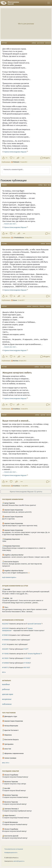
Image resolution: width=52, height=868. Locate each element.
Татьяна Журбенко (34, 654)
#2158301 (5, 658)
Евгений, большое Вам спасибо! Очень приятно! (19, 505)
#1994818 (5, 635)
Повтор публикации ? (15, 649)
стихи (42, 367)
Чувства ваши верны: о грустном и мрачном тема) (20, 526)
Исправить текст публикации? (16, 635)
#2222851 (5, 649)
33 (6, 405)
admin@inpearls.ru (19, 861)
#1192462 (5, 654)
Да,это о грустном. (9, 519)
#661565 (26, 667)
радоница (6, 689)
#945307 (4, 415)
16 (14, 296)
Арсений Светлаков (34, 624)
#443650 (4, 185)
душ (49, 185)
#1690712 (5, 667)
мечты (48, 244)
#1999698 (5, 640)
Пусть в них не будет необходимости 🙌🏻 (16, 573)
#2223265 (5, 628)
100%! (4, 541)
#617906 (4, 367)
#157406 (4, 244)
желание (48, 43)
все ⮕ (4, 672)
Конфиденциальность (11, 853)
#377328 (4, 43)
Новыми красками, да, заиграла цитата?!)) (17, 512)
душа (45, 185)
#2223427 (5, 624)
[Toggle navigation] (49, 3)
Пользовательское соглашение (14, 849)
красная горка (8, 694)
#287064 (4, 306)
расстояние (41, 43)
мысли (48, 415)
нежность (35, 306)
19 (6, 356)
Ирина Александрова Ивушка (15, 152)
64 (6, 233)
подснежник (7, 704)
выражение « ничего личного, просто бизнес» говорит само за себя (26, 557)
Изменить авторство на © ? (22, 624)
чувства (43, 415)
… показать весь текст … (10, 224)
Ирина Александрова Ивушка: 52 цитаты (26, 492)
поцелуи (48, 306)
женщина (47, 367)
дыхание (42, 306)
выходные (6, 684)
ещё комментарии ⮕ (9, 577)
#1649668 (5, 663)
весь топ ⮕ (6, 763)
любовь (34, 43)
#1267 (4, 644)
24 (6, 296)
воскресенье (7, 699)
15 (14, 356)
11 (6, 158)
